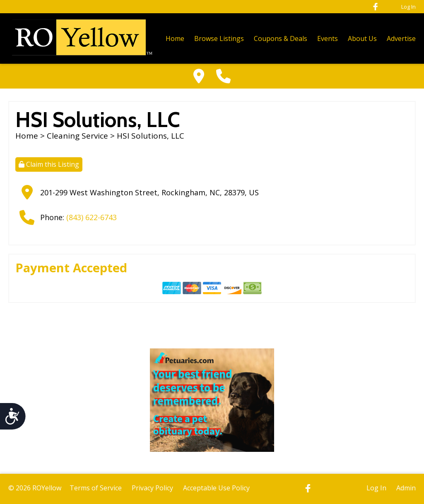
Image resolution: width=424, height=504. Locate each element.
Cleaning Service (77, 136)
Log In (408, 7)
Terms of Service (96, 488)
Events (328, 38)
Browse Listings (219, 38)
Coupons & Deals (281, 38)
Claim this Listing (49, 164)
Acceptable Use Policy (216, 488)
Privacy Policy (152, 488)
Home (175, 38)
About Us (362, 38)
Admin (406, 488)
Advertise (401, 38)
